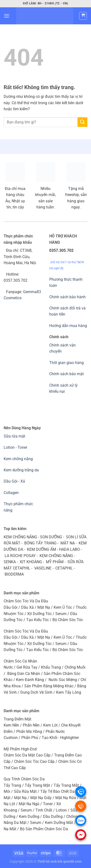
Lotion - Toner (15, 447)
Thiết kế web (47, 862)
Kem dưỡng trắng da (21, 470)
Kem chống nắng (18, 459)
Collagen (11, 493)
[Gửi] (83, 122)
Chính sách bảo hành (67, 297)
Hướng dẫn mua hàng (68, 326)
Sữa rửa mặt (14, 436)
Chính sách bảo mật (66, 374)
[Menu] (7, 16)
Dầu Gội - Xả (14, 481)
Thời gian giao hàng (66, 363)
